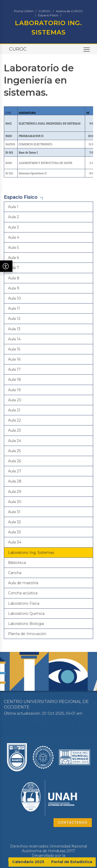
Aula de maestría (23, 583)
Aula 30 (15, 502)
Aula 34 (15, 542)
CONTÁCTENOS (73, 822)
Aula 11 (14, 308)
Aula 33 (14, 532)
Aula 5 (13, 247)
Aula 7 (14, 268)
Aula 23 (14, 430)
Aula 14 (14, 339)
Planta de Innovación (27, 634)
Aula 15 (14, 349)
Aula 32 (14, 522)
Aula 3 (13, 227)
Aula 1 (13, 207)
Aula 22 (14, 420)
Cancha (15, 573)
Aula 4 (14, 237)
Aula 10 (14, 298)
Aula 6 (13, 258)
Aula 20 (15, 400)
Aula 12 (14, 319)
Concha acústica (23, 593)
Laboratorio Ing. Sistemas (31, 553)
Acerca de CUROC (69, 11)
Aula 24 (15, 441)
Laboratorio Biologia (26, 624)
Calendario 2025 (28, 862)
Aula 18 (14, 380)
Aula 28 (15, 481)
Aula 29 (15, 492)
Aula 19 (14, 390)
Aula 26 (14, 461)
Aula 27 (15, 471)
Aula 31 (14, 512)
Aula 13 (14, 329)
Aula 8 (14, 278)
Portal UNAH (24, 11)
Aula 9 (14, 288)
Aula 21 (14, 410)
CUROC (45, 11)
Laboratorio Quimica (26, 614)
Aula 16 (14, 359)
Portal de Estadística (72, 862)
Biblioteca (17, 563)
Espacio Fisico (48, 15)
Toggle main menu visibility (87, 51)
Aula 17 (14, 369)
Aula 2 (13, 217)
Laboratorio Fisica (24, 603)
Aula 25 (14, 451)
